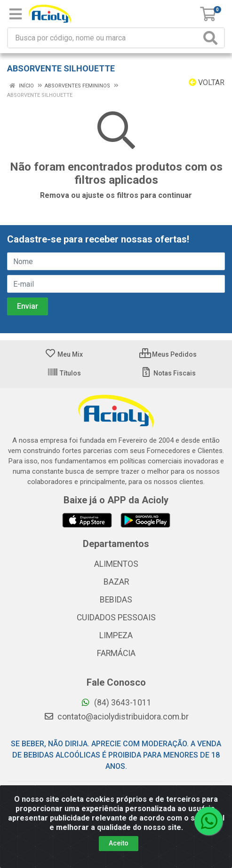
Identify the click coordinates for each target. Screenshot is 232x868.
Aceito (119, 843)
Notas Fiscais (168, 373)
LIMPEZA (116, 635)
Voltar (207, 82)
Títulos (64, 373)
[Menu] (16, 14)
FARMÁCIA (116, 653)
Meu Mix (64, 354)
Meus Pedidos (168, 354)
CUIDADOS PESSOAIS (116, 618)
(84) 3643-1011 (116, 703)
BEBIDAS (116, 600)
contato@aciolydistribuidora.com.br (116, 717)
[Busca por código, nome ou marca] (104, 38)
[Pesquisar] (212, 38)
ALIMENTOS (116, 564)
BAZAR (116, 582)
